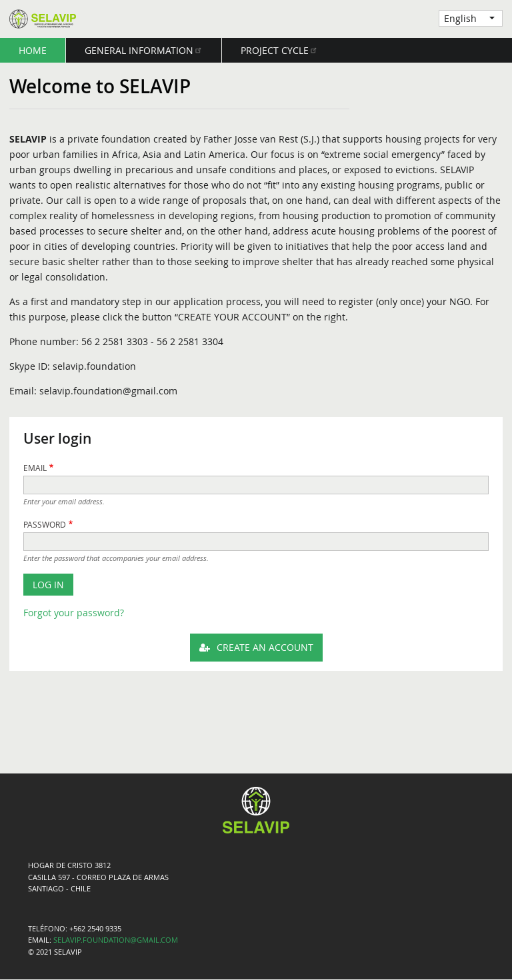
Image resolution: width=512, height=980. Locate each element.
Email (35, 468)
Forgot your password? (74, 613)
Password (45, 525)
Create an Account (265, 647)
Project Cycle (279, 50)
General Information (144, 50)
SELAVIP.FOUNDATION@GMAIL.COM (116, 940)
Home (33, 50)
